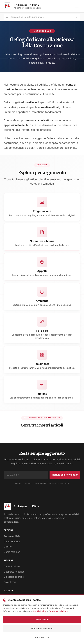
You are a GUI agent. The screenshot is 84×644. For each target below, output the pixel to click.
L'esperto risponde (14, 572)
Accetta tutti (42, 619)
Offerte (8, 547)
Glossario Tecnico (14, 577)
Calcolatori (10, 582)
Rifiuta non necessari (42, 628)
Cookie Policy (40, 611)
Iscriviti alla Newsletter (65, 475)
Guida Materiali (12, 542)
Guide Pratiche (12, 566)
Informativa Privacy (59, 611)
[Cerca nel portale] (41, 17)
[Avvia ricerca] (77, 17)
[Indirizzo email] (26, 475)
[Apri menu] (77, 6)
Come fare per (12, 552)
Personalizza (42, 637)
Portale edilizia (12, 536)
